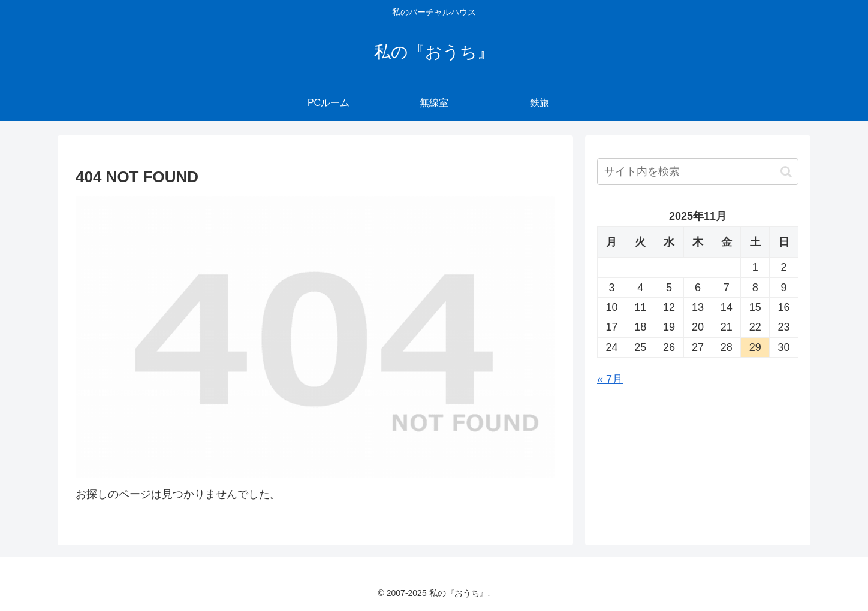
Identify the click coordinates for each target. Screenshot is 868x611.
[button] (786, 172)
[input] (698, 172)
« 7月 (610, 379)
